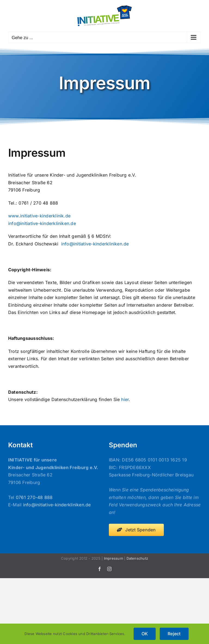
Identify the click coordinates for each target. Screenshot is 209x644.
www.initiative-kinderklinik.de (39, 216)
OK (145, 634)
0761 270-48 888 (34, 497)
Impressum (113, 558)
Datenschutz (137, 558)
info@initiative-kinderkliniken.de (42, 223)
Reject (174, 634)
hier (125, 399)
